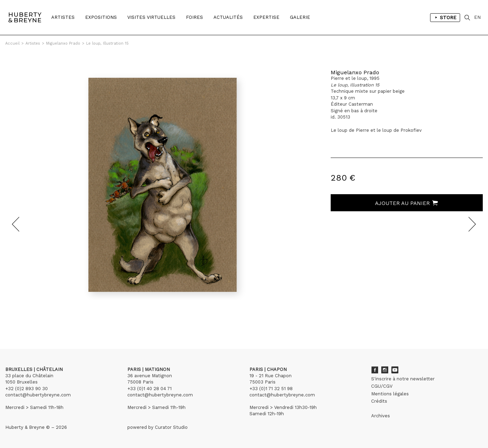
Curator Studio (171, 427)
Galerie (300, 17)
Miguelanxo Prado (63, 43)
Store (445, 17)
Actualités (228, 17)
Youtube (395, 370)
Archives (381, 416)
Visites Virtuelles (151, 17)
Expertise (266, 17)
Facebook (375, 370)
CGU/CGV (382, 386)
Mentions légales (390, 394)
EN (477, 17)
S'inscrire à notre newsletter (403, 379)
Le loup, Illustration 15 (107, 43)
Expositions (101, 17)
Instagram (385, 370)
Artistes (63, 17)
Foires (194, 17)
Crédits (379, 401)
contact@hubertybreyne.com (38, 395)
